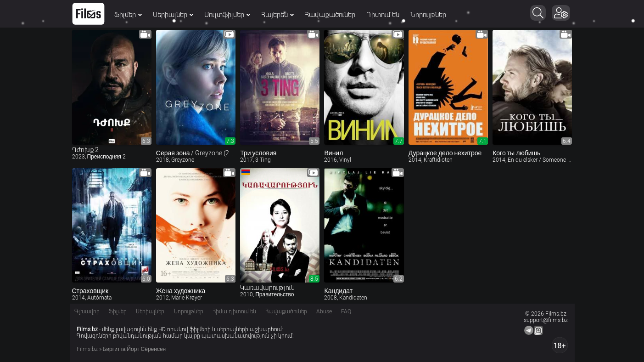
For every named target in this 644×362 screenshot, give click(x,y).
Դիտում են (383, 15)
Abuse (324, 311)
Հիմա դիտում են (234, 311)
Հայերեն (277, 15)
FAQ (346, 311)
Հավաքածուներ (330, 15)
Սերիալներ (173, 15)
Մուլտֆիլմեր (227, 15)
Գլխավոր (87, 311)
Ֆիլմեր (128, 15)
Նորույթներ (428, 15)
